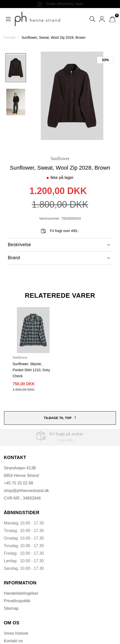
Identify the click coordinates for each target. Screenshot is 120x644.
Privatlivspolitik (17, 601)
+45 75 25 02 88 (18, 483)
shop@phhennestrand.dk (26, 491)
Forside (10, 37)
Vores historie (16, 633)
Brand (59, 258)
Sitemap (11, 608)
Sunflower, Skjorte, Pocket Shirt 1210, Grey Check (31, 370)
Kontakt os (13, 641)
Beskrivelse (59, 245)
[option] (16, 68)
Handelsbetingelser (21, 593)
